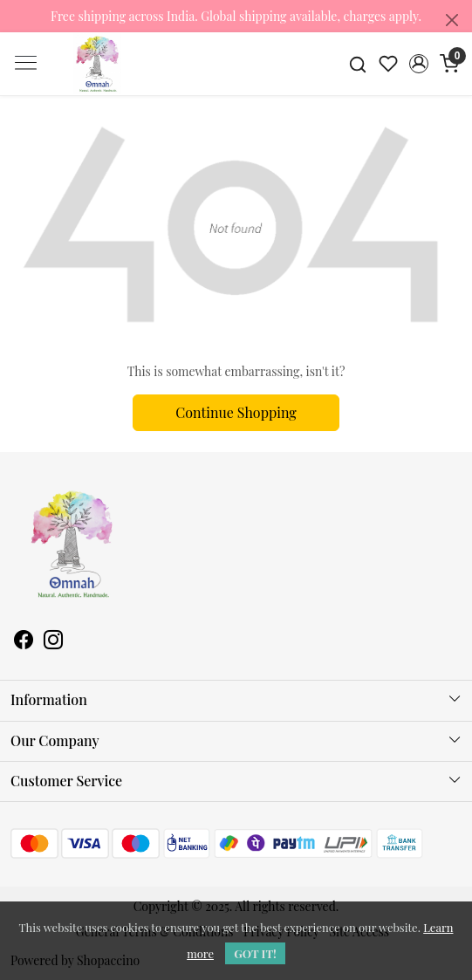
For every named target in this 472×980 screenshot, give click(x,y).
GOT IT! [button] (255, 953)
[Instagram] (53, 642)
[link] (358, 63)
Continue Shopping (236, 412)
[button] (418, 64)
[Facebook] (24, 642)
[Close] (452, 20)
